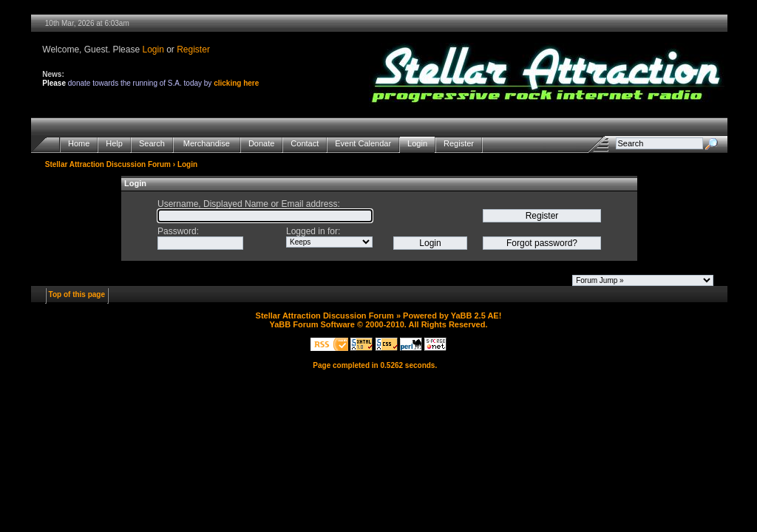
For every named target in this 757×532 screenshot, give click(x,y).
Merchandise (207, 144)
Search (152, 144)
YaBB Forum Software (312, 324)
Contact (305, 144)
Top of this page (77, 294)
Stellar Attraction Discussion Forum (108, 164)
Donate (261, 144)
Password (177, 231)
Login (153, 50)
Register (193, 50)
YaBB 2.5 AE (475, 316)
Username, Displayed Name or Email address (247, 204)
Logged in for (312, 231)
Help (114, 144)
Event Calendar (363, 144)
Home (79, 144)
